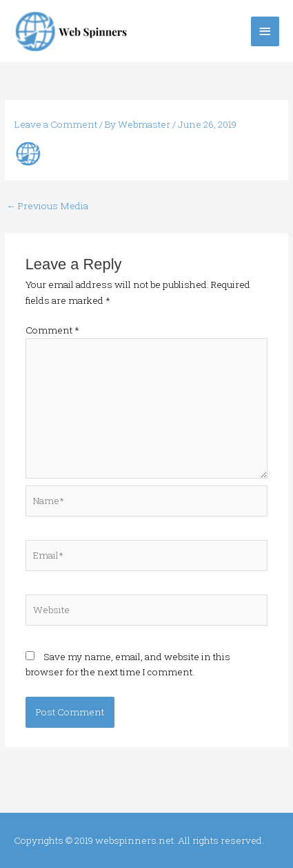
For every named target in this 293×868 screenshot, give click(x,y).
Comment (52, 330)
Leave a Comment (56, 124)
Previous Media (47, 206)
